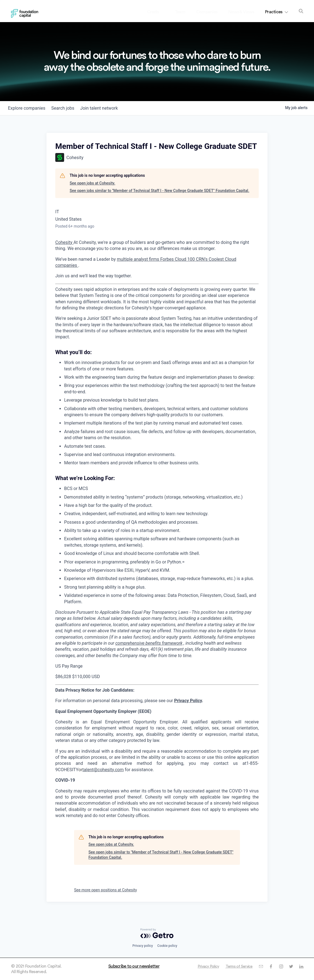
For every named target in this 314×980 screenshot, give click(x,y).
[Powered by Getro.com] (157, 933)
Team (180, 12)
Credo (158, 12)
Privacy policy (143, 946)
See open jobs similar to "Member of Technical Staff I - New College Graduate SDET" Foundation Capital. (159, 191)
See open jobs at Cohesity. (92, 183)
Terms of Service (234, 966)
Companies (207, 12)
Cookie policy (167, 946)
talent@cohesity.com (103, 770)
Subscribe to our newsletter (134, 966)
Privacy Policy (188, 701)
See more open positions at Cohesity (106, 890)
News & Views (241, 12)
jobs (67, 108)
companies (28, 108)
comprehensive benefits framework (149, 643)
